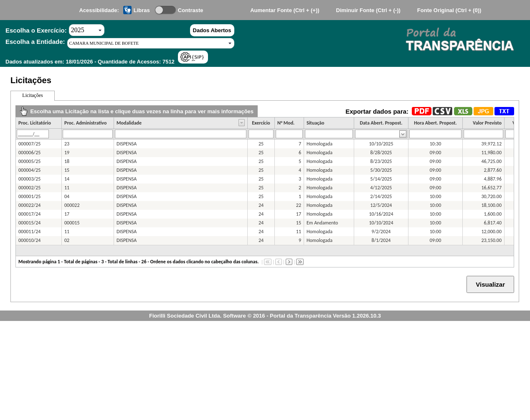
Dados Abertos (212, 30)
